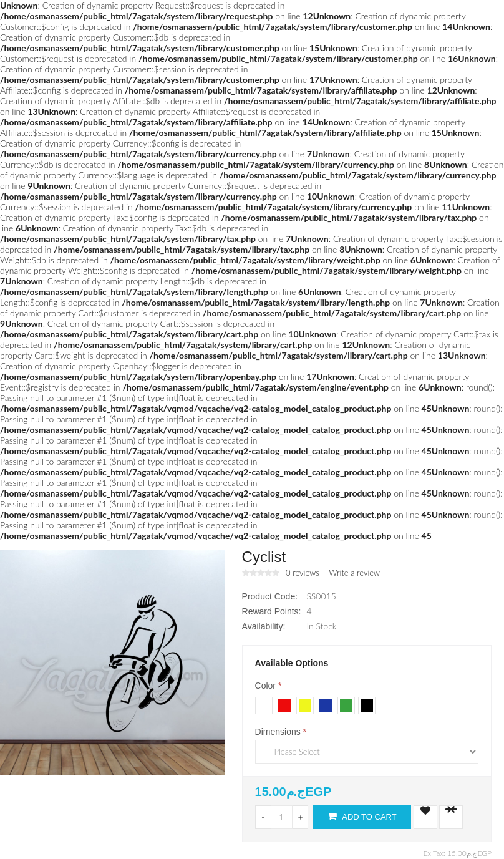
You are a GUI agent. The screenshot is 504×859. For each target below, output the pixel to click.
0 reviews (303, 573)
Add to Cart (362, 817)
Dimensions (278, 732)
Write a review (354, 573)
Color (265, 686)
